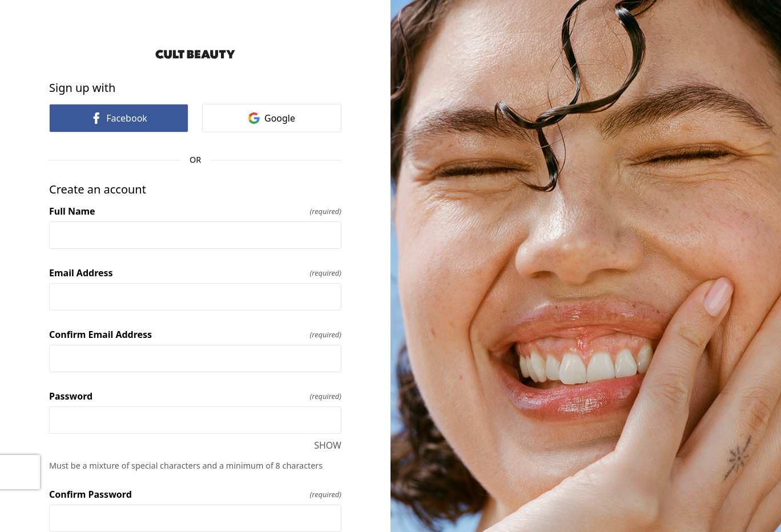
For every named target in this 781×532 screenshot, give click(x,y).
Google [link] (272, 118)
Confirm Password (195, 494)
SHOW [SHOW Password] (328, 445)
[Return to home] (195, 54)
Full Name (195, 211)
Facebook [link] (119, 118)
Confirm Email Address (195, 334)
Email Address (195, 273)
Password (195, 396)
